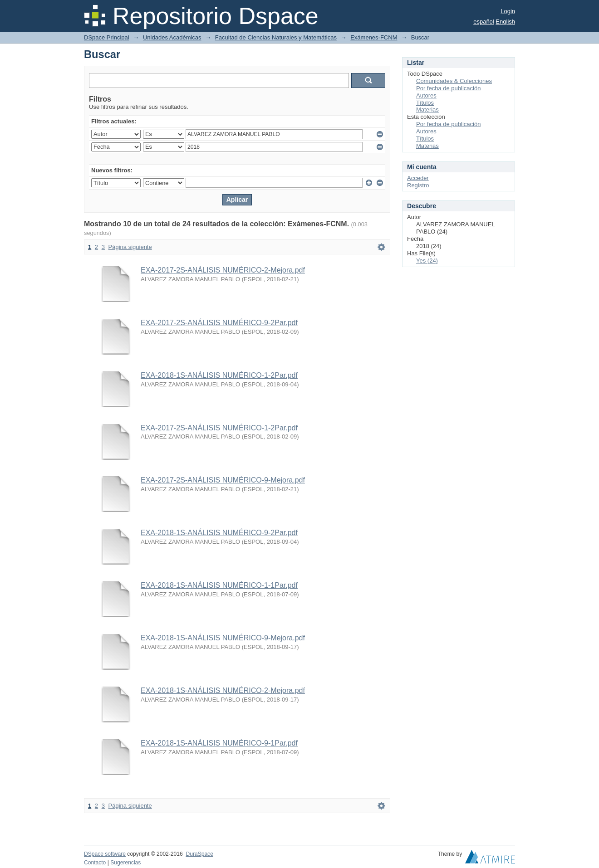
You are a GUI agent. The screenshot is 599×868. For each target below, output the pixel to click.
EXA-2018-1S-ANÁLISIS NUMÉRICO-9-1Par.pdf (219, 743)
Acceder (418, 178)
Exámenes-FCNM (374, 37)
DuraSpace (199, 854)
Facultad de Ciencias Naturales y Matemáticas (276, 37)
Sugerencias (125, 863)
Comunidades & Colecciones (454, 81)
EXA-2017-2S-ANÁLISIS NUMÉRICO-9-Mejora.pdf (223, 480)
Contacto (95, 863)
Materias (427, 110)
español (484, 22)
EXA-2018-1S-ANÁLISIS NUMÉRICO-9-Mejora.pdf (223, 638)
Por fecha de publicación (448, 88)
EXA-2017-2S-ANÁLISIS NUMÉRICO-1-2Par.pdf (219, 428)
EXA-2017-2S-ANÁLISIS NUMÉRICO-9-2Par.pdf (219, 323)
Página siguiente (130, 247)
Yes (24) (427, 261)
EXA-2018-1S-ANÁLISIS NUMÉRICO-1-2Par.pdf (219, 375)
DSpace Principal (107, 37)
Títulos (425, 103)
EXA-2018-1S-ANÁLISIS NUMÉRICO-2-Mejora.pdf (223, 690)
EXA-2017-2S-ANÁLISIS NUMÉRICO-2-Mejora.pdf (223, 270)
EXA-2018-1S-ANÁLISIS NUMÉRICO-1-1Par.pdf (219, 585)
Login (508, 11)
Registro (418, 185)
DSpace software (105, 854)
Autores (426, 95)
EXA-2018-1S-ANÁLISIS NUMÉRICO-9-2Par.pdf (219, 533)
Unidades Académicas (172, 37)
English (505, 22)
